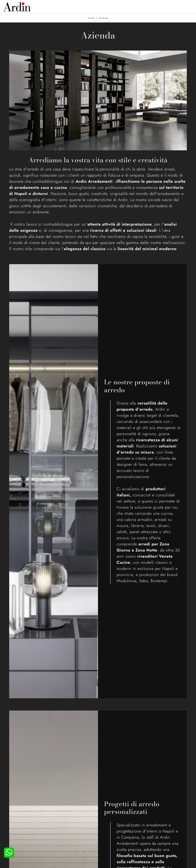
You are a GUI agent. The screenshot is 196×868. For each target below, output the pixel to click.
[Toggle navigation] (188, 6)
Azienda (103, 18)
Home (91, 18)
